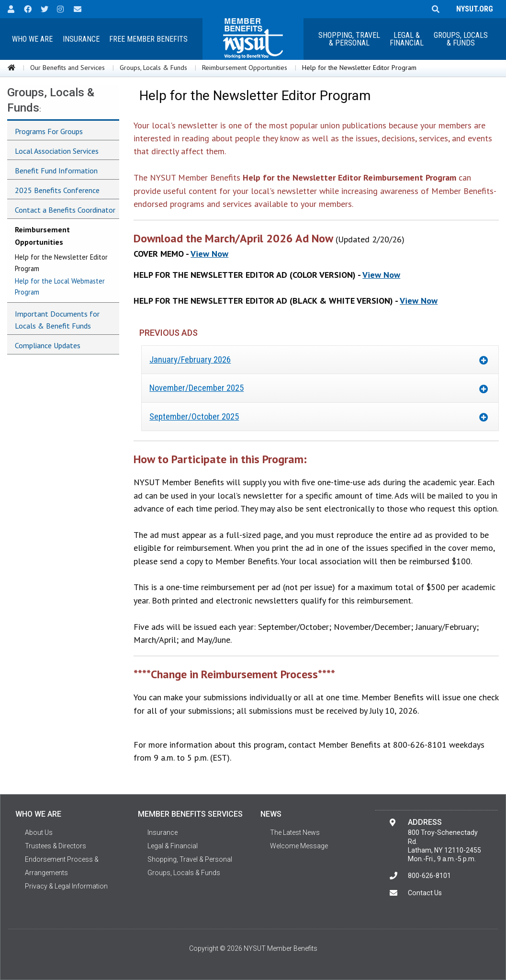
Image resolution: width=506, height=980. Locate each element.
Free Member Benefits (148, 39)
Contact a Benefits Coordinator (65, 210)
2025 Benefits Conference (57, 190)
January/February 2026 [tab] (190, 359)
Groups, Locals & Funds (461, 39)
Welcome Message (299, 846)
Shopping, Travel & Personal (349, 39)
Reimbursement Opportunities (245, 68)
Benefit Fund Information (56, 171)
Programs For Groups (49, 131)
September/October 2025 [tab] (194, 416)
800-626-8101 (429, 876)
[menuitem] (32, 39)
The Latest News (295, 832)
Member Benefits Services (190, 814)
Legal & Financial (173, 846)
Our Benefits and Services (67, 68)
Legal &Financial (407, 39)
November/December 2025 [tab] (197, 388)
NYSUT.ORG (473, 9)
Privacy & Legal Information (66, 886)
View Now (209, 254)
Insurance (81, 39)
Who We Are (32, 39)
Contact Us (425, 893)
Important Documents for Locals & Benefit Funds (57, 320)
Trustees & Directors (56, 846)
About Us (39, 832)
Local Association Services (57, 151)
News (271, 814)
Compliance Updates (48, 345)
